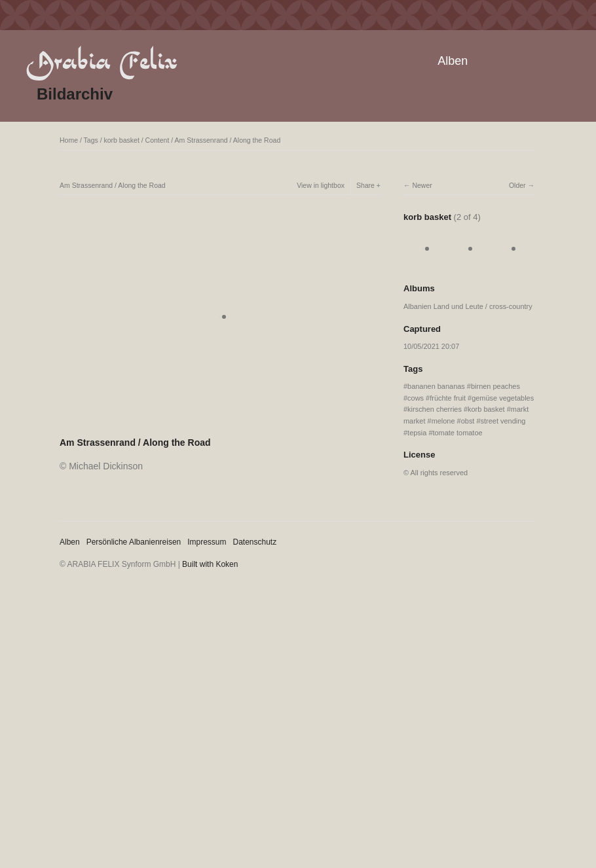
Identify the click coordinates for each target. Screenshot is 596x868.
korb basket (122, 140)
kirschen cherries (435, 409)
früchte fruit (448, 398)
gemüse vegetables (503, 398)
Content (158, 140)
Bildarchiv (75, 94)
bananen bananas (436, 386)
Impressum (207, 542)
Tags (91, 140)
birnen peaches (495, 386)
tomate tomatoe (457, 433)
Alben (453, 61)
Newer (422, 185)
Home (69, 140)
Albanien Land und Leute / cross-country (468, 306)
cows (416, 398)
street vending (503, 421)
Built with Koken (210, 564)
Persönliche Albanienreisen (134, 542)
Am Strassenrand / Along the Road (228, 140)
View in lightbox (321, 185)
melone (443, 421)
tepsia (417, 433)
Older (517, 185)
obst (468, 421)
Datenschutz (255, 542)
